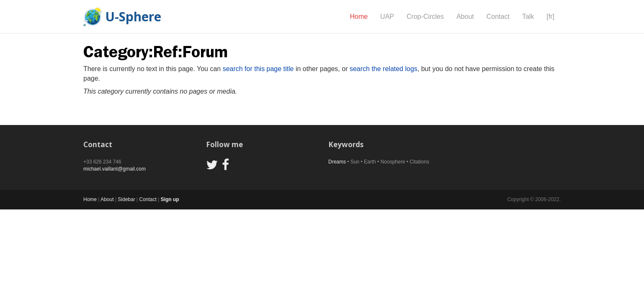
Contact (498, 17)
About (465, 17)
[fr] (550, 17)
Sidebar (126, 199)
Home (359, 17)
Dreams (337, 162)
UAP (387, 17)
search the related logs (384, 69)
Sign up (170, 199)
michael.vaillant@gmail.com (115, 169)
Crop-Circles (425, 17)
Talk (528, 17)
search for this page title (258, 69)
